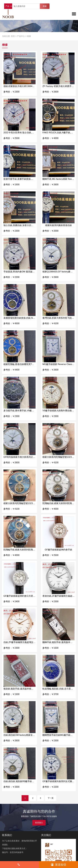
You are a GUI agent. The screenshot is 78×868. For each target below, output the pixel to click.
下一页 (51, 798)
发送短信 (58, 865)
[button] (74, 14)
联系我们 (39, 823)
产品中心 (21, 36)
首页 (13, 36)
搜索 (45, 6)
